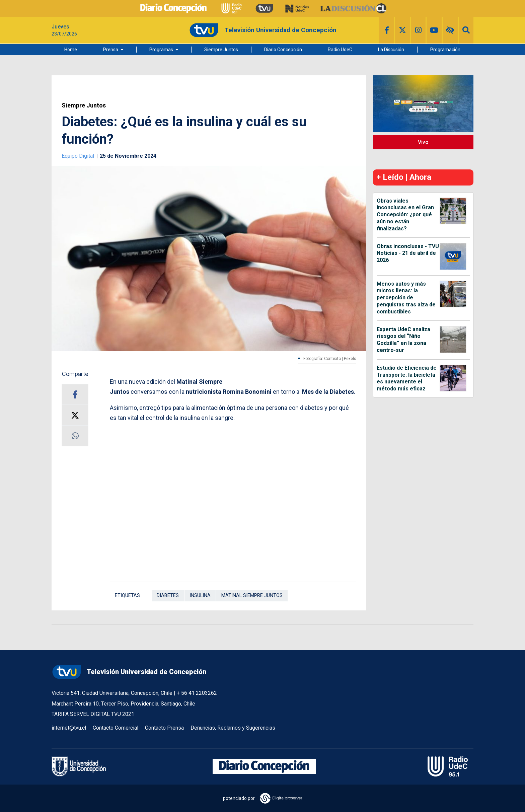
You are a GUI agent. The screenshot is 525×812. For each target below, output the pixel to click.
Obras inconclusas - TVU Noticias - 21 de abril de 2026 (408, 253)
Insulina (200, 596)
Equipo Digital (79, 156)
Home (71, 50)
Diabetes (168, 596)
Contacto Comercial (116, 728)
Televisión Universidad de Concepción (129, 672)
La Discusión (391, 50)
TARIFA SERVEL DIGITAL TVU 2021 (93, 714)
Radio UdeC (340, 50)
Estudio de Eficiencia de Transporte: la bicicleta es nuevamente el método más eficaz (407, 378)
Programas (161, 50)
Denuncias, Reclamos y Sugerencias (233, 728)
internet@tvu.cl (69, 728)
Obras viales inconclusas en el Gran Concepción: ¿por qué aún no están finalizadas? (405, 215)
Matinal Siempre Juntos (252, 596)
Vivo (423, 142)
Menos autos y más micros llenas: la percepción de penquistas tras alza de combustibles (406, 298)
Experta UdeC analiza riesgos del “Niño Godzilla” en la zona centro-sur (403, 340)
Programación (445, 50)
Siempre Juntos (221, 50)
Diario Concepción (283, 50)
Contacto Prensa (164, 728)
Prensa (111, 50)
